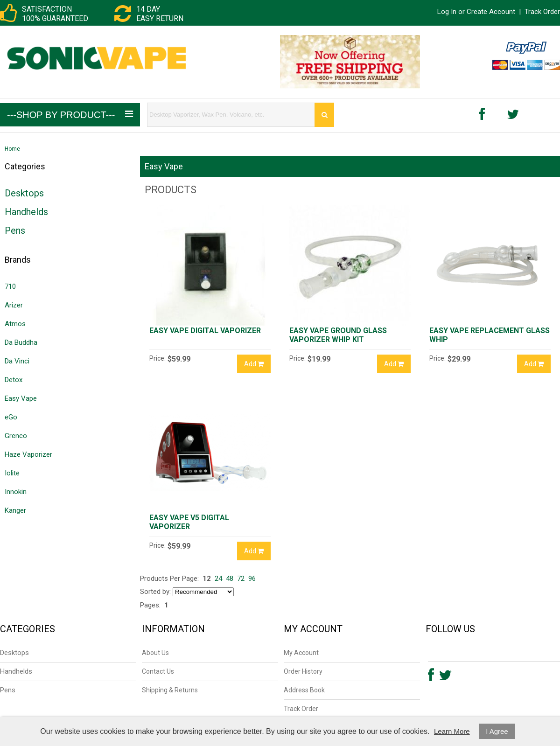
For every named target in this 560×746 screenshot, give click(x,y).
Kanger (15, 510)
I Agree (497, 731)
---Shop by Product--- (70, 115)
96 (252, 579)
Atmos (15, 324)
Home (12, 149)
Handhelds (26, 212)
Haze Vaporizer (28, 454)
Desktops (24, 193)
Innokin (16, 492)
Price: (157, 358)
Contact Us (158, 671)
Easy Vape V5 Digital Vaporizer (189, 522)
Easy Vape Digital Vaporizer (205, 331)
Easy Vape (21, 398)
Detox (14, 380)
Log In (447, 12)
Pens (15, 230)
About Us (155, 653)
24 (218, 579)
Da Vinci (17, 361)
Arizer (14, 305)
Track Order (542, 12)
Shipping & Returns (170, 690)
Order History (303, 671)
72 (241, 579)
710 (10, 286)
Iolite (12, 473)
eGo (11, 417)
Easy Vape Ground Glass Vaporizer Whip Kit (338, 335)
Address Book (304, 690)
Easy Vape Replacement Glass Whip (490, 335)
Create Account (491, 12)
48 (230, 579)
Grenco (16, 436)
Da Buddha (21, 342)
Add (254, 364)
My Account (301, 653)
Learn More (452, 731)
